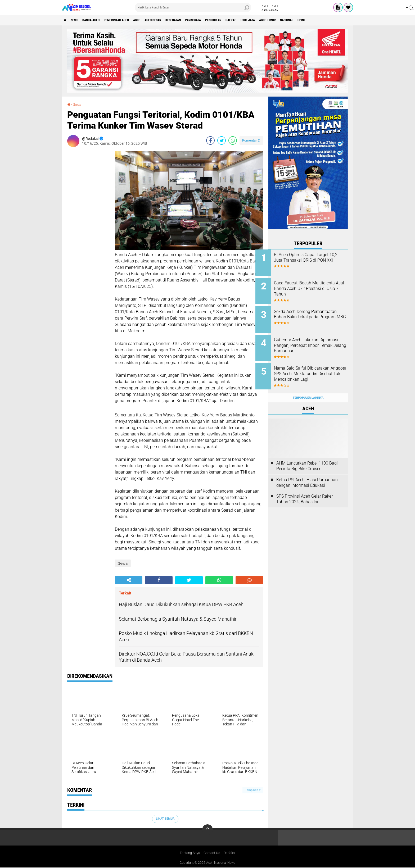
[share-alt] (129, 580)
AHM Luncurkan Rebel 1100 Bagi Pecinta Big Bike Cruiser (307, 456)
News (79, 20)
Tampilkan (253, 790)
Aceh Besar (176, 20)
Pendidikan (251, 20)
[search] (193, 7)
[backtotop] (207, 830)
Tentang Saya (189, 853)
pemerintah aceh (131, 20)
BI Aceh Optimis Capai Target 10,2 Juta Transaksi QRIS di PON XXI (314, 260)
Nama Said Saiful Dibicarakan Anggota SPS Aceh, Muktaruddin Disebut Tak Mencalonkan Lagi (315, 370)
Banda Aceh (100, 20)
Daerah (273, 20)
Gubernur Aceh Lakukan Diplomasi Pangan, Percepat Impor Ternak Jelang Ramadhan (313, 343)
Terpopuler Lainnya (308, 387)
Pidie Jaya (294, 20)
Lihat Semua (165, 819)
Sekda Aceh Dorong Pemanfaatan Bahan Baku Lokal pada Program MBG (312, 314)
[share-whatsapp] (233, 140)
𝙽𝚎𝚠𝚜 (79, 104)
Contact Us (212, 853)
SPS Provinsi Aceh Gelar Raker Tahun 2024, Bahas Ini (305, 489)
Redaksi (231, 853)
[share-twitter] (222, 140)
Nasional (342, 20)
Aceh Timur (318, 20)
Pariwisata (226, 20)
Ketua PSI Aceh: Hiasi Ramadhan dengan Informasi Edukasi (307, 472)
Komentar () (251, 140)
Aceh (156, 20)
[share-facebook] (210, 140)
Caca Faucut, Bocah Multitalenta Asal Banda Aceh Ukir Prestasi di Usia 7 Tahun (315, 287)
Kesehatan (201, 20)
